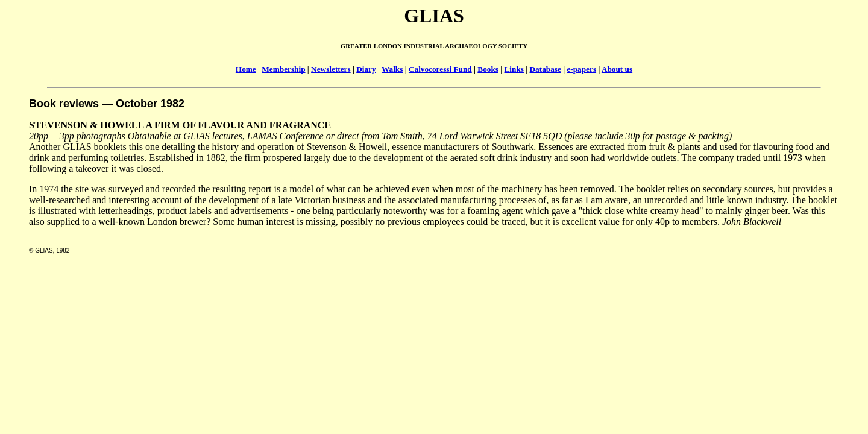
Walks (392, 69)
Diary (366, 69)
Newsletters (331, 69)
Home (246, 69)
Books (488, 69)
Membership (283, 69)
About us (617, 69)
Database (546, 69)
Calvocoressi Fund (440, 69)
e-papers (581, 69)
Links (514, 69)
